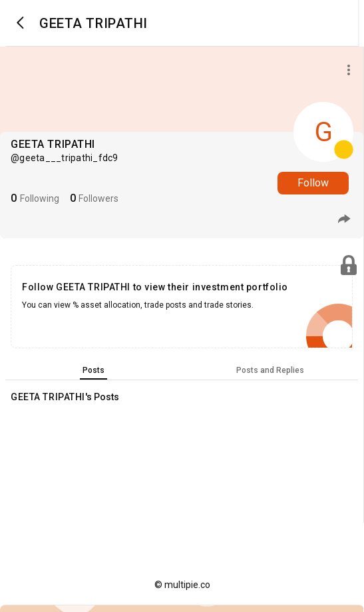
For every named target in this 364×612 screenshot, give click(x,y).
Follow (313, 183)
